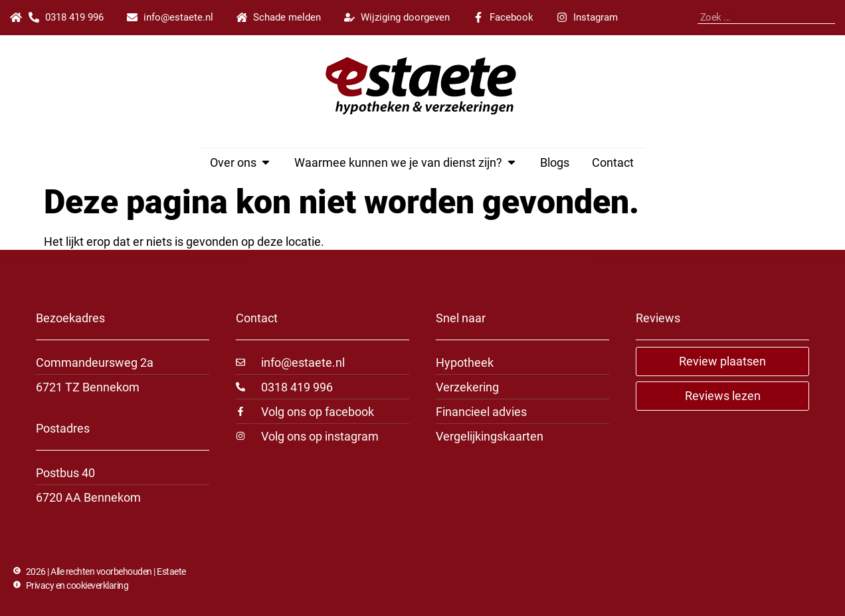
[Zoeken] (832, 17)
